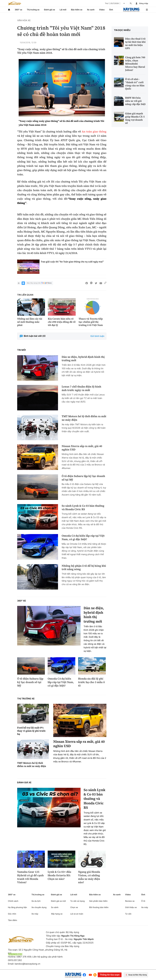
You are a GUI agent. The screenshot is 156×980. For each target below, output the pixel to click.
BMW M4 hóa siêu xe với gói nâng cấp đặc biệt (135, 101)
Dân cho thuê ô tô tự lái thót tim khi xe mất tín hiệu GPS (135, 43)
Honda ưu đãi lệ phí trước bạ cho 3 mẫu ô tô (91, 682)
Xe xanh (91, 10)
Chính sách (13, 901)
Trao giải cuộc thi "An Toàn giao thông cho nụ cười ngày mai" (72, 262)
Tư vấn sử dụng (78, 901)
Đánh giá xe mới (58, 901)
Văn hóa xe (24, 21)
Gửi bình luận (97, 336)
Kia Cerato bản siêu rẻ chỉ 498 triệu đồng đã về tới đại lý (62, 322)
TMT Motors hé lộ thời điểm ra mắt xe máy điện (84, 418)
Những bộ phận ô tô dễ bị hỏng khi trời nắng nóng (84, 568)
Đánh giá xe (50, 10)
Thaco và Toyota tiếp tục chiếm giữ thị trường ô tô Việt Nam (91, 322)
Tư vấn (128, 914)
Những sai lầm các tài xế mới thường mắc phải (30, 322)
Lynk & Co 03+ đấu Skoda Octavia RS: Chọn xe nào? (59, 875)
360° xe (18, 10)
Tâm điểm (12, 920)
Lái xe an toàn (77, 914)
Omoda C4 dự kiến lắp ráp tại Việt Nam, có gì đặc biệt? (83, 538)
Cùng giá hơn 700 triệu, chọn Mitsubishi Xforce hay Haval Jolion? (135, 64)
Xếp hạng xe (57, 914)
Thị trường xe (33, 10)
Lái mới (63, 10)
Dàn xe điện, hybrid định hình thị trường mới (83, 359)
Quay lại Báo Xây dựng (136, 975)
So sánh (55, 907)
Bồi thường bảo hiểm (99, 907)
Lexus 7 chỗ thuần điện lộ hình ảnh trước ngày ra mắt (81, 388)
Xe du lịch (36, 901)
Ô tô (143, 901)
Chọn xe (74, 907)
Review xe (130, 901)
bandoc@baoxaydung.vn (27, 964)
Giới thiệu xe (131, 907)
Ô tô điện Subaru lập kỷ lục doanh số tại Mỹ (83, 478)
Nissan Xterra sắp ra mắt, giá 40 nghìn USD (82, 448)
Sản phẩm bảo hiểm (98, 901)
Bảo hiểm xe (77, 10)
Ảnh (111, 10)
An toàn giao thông (94, 132)
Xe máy (35, 914)
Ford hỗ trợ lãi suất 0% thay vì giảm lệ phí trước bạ (31, 731)
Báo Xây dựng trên (39, 283)
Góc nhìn (12, 914)
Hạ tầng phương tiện (17, 907)
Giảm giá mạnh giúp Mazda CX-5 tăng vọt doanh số (135, 118)
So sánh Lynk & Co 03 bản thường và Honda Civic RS (83, 508)
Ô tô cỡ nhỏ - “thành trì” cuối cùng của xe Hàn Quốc (135, 84)
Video (102, 10)
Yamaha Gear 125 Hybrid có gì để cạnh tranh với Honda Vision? (30, 877)
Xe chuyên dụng (39, 907)
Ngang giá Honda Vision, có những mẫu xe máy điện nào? (89, 877)
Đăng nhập (144, 3)
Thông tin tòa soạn (110, 975)
